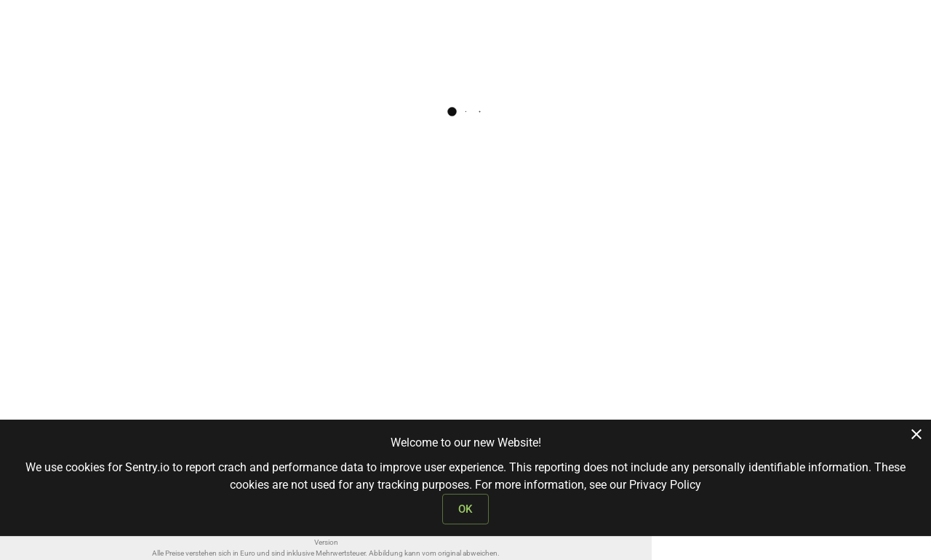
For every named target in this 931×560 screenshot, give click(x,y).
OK (465, 509)
